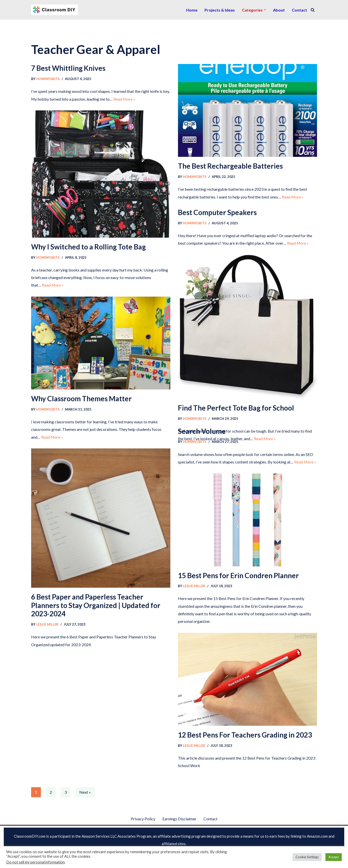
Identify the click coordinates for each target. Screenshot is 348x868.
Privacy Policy (143, 819)
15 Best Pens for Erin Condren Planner (238, 575)
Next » (85, 792)
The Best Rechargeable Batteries (230, 166)
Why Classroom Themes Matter (81, 398)
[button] (265, 10)
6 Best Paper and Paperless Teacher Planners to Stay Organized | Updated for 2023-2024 (96, 605)
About (279, 10)
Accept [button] (334, 857)
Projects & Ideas (220, 10)
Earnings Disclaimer (179, 819)
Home (192, 10)
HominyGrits (48, 79)
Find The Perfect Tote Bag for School (236, 408)
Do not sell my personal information (36, 862)
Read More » (125, 99)
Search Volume (202, 431)
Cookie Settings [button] (307, 857)
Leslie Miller (47, 624)
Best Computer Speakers (217, 212)
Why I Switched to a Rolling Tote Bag (88, 247)
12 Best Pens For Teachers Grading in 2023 (245, 735)
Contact (299, 10)
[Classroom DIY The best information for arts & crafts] (54, 10)
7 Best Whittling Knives (68, 68)
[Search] (313, 10)
